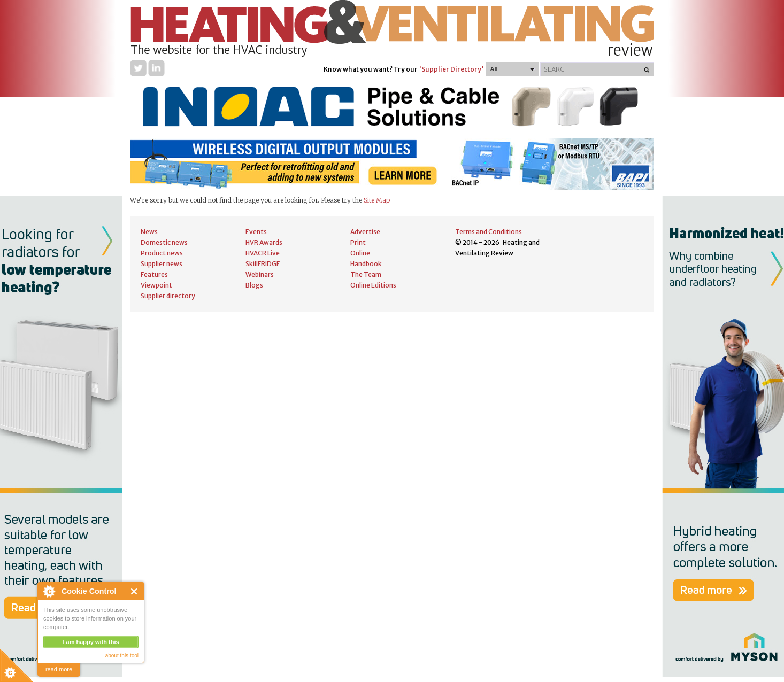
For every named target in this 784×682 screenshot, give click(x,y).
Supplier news (162, 264)
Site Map (377, 200)
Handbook (366, 264)
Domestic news (164, 242)
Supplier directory (168, 296)
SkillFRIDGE (263, 264)
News (149, 232)
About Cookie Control (49, 591)
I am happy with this (91, 642)
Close (134, 591)
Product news (162, 253)
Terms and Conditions (489, 232)
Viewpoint (156, 285)
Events (256, 232)
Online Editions (373, 285)
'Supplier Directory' (451, 69)
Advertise (365, 232)
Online (360, 253)
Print (358, 242)
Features (154, 274)
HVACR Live (263, 253)
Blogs (254, 285)
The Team (366, 274)
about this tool (122, 656)
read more (59, 669)
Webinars (260, 274)
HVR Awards (264, 242)
